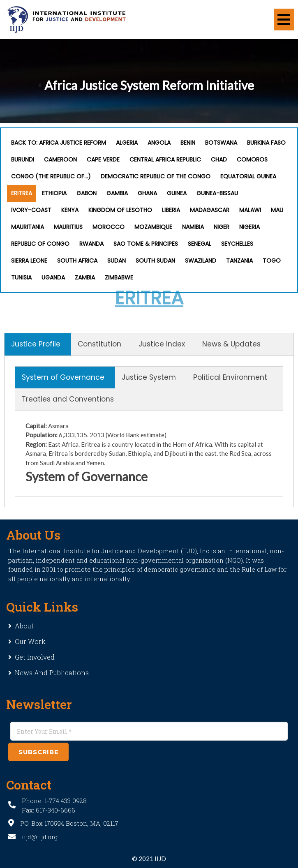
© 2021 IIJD (149, 859)
